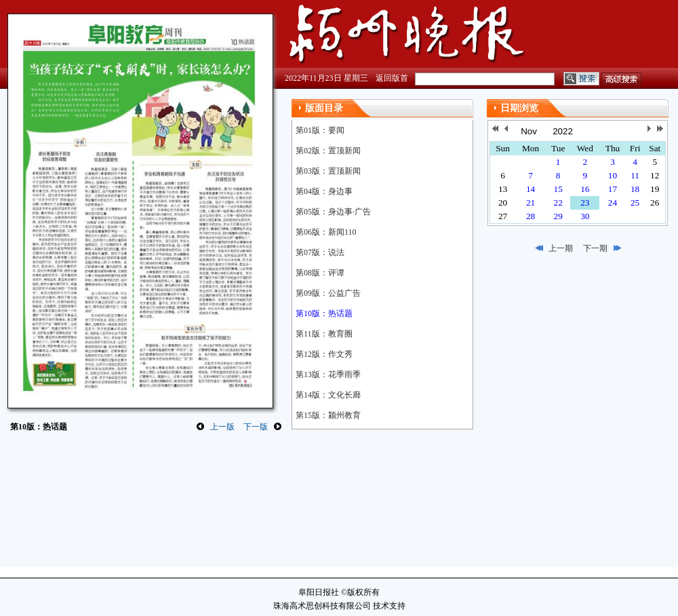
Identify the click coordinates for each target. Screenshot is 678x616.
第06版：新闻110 (326, 232)
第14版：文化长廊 (328, 395)
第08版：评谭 (320, 273)
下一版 (256, 427)
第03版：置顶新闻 (328, 171)
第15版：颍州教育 (328, 415)
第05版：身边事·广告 (333, 212)
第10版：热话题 (324, 313)
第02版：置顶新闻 (328, 151)
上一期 (561, 248)
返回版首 (392, 78)
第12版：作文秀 (324, 354)
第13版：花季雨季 (328, 374)
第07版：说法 (320, 252)
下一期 (595, 248)
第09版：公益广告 (328, 293)
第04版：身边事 (324, 191)
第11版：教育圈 (324, 334)
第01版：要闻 (320, 130)
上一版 (222, 427)
